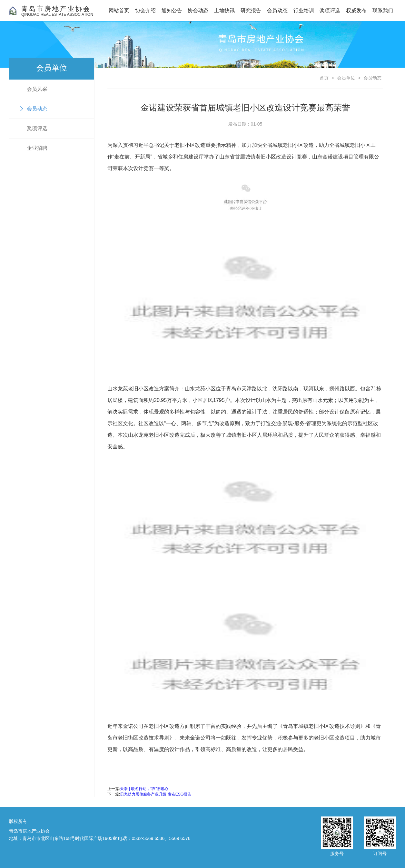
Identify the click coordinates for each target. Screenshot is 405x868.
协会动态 (198, 10)
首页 (324, 78)
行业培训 (304, 10)
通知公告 (172, 10)
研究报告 (251, 10)
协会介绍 (145, 10)
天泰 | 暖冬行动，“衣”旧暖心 (144, 789)
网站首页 (119, 10)
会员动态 (277, 10)
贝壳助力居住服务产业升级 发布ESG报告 (156, 794)
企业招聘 (37, 148)
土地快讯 (224, 10)
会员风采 (37, 89)
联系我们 (383, 10)
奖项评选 (330, 10)
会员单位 (346, 78)
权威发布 (356, 10)
